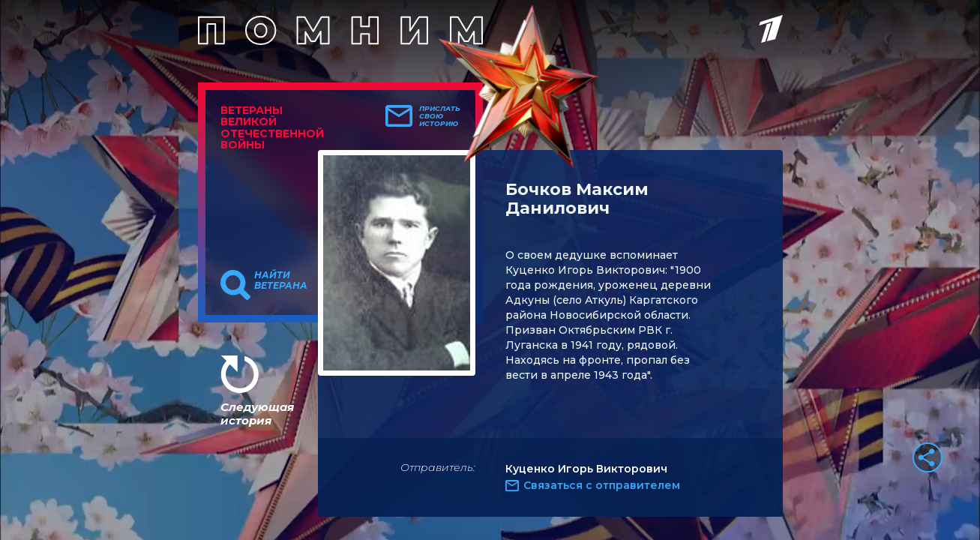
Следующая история (257, 414)
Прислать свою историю (440, 116)
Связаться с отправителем (602, 485)
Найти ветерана (281, 280)
